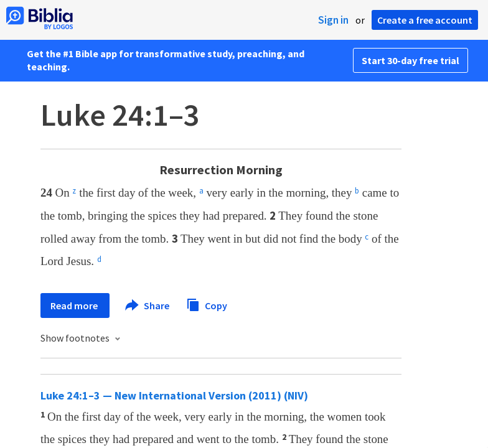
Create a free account (425, 20)
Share (148, 306)
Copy (207, 304)
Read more (75, 306)
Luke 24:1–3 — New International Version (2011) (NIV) (174, 395)
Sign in (333, 20)
